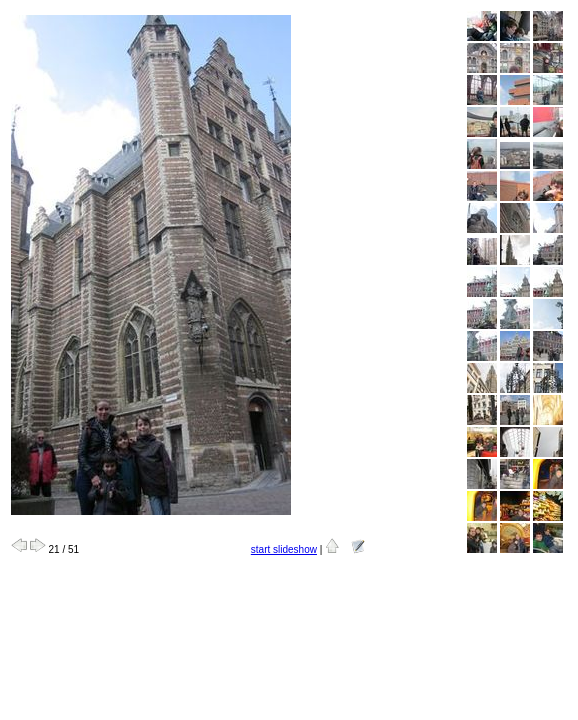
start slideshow (284, 549)
